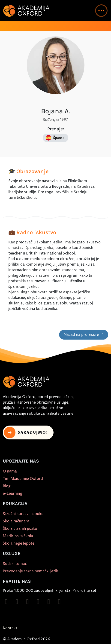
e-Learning (13, 494)
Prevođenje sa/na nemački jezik (30, 571)
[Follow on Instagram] (17, 602)
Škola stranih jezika (20, 529)
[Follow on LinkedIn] (59, 602)
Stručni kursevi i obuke (23, 514)
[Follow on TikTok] (27, 602)
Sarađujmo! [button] (26, 432)
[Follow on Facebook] (6, 602)
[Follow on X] (49, 602)
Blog (7, 486)
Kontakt (10, 628)
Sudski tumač (15, 564)
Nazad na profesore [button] (84, 335)
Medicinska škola (18, 536)
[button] (101, 11)
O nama (10, 471)
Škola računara (16, 521)
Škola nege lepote (19, 543)
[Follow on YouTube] (38, 602)
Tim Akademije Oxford (23, 479)
